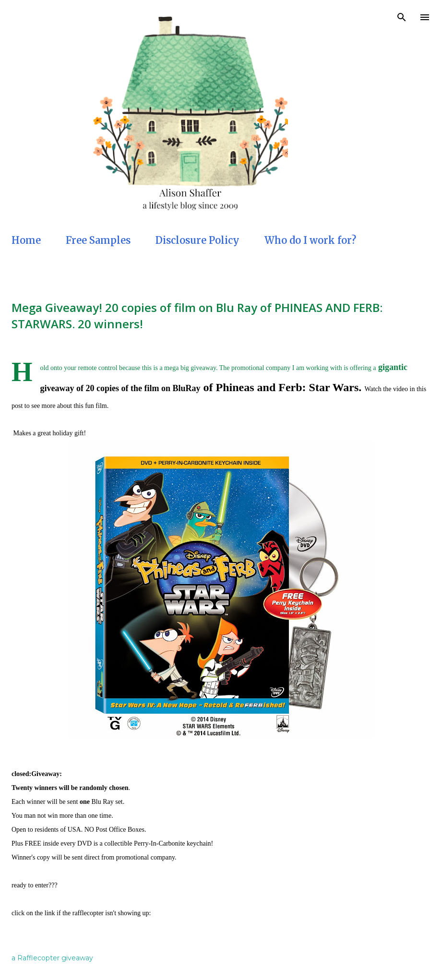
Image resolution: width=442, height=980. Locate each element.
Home (26, 240)
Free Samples (98, 240)
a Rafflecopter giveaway (52, 958)
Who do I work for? (310, 240)
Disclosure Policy (197, 240)
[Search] (402, 17)
